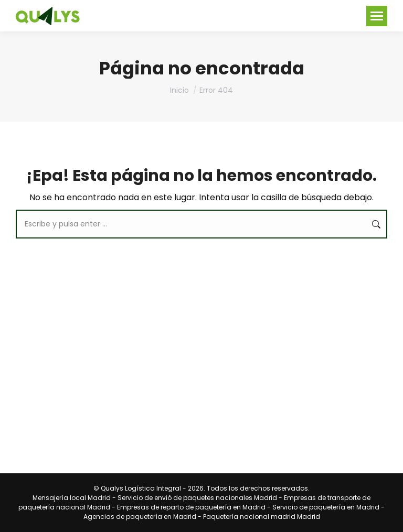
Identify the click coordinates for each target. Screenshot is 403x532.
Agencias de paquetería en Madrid (140, 517)
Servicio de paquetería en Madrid (326, 507)
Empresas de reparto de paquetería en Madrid (191, 507)
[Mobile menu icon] (377, 16)
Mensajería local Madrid (72, 498)
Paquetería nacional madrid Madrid (262, 517)
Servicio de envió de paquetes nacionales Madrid (197, 498)
